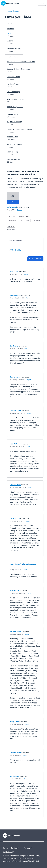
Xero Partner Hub (14, 159)
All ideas (10, 29)
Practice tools (12, 114)
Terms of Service (12, 848)
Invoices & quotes (14, 84)
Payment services (14, 48)
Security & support (14, 144)
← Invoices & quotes (12, 11)
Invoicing (10, 33)
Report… (20, 210)
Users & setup (12, 152)
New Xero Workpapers (16, 99)
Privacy (29, 848)
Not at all (14, 221)
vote (13, 202)
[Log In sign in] (42, 3)
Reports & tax (12, 137)
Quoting (10, 41)
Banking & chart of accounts (18, 69)
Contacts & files (13, 77)
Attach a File (16, 250)
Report (26, 274)
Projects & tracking (14, 122)
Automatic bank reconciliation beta (21, 62)
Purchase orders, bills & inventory (21, 129)
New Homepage (13, 92)
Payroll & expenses (15, 107)
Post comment (35, 259)
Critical (39, 221)
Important (26, 221)
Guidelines (9, 852)
